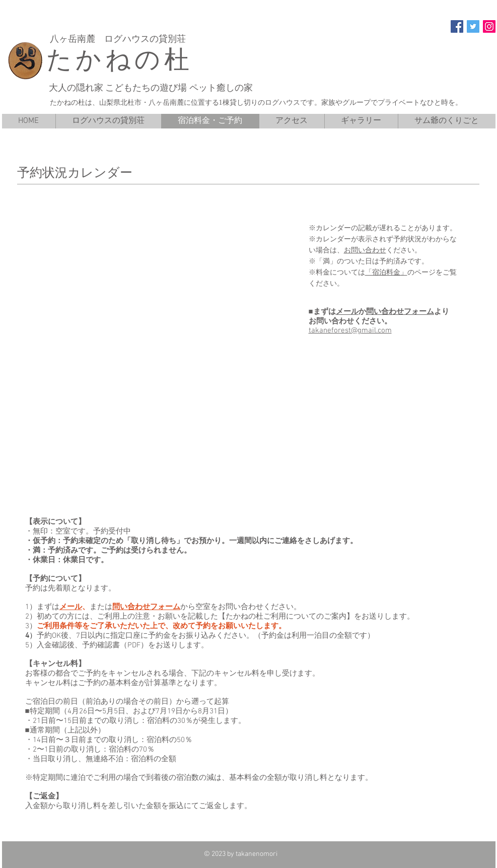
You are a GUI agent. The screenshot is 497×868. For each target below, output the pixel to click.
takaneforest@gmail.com (350, 330)
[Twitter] (473, 26)
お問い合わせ (365, 250)
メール (347, 312)
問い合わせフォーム (400, 312)
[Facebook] (457, 26)
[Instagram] (489, 26)
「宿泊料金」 (386, 272)
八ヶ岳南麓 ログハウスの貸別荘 (119, 39)
